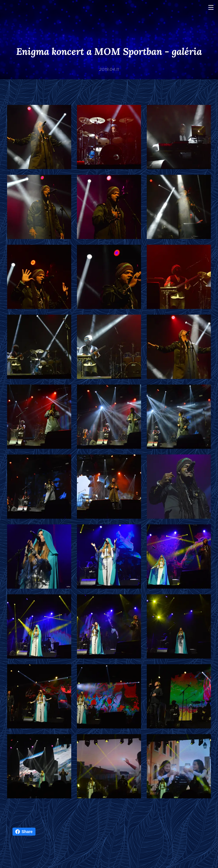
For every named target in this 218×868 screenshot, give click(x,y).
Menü (211, 7)
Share (24, 832)
